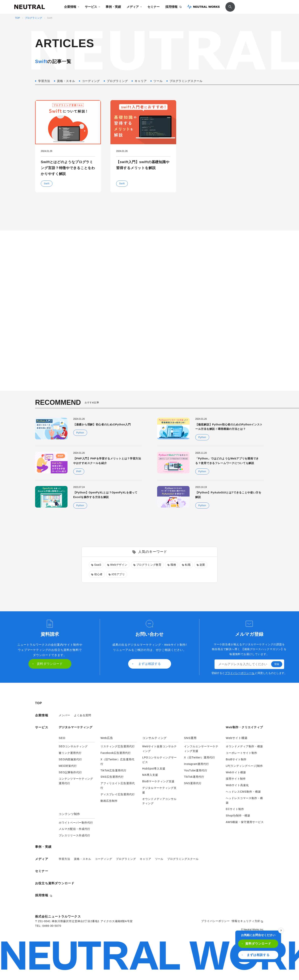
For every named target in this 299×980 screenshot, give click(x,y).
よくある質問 (83, 715)
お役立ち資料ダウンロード (55, 883)
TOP (17, 18)
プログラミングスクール (183, 859)
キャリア (145, 859)
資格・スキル (83, 859)
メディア (134, 7)
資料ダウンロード (256, 944)
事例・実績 (113, 7)
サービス (92, 7)
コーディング (104, 859)
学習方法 (64, 859)
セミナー (154, 7)
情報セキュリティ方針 (247, 921)
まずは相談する (256, 955)
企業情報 (72, 7)
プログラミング (33, 18)
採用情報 (173, 7)
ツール (159, 859)
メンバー (64, 715)
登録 (277, 664)
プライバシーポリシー (239, 673)
